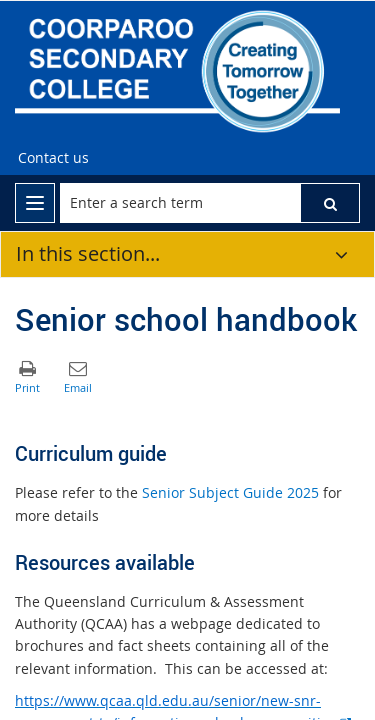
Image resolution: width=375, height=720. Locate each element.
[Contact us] (53, 158)
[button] (330, 203)
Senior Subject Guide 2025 (230, 492)
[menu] (35, 203)
